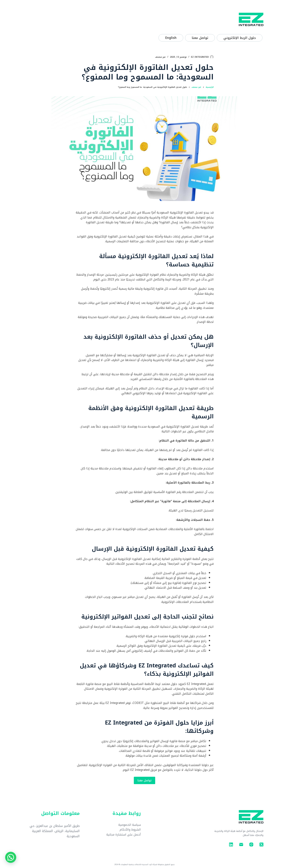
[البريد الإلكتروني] (241, 844)
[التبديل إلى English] (171, 38)
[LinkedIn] (231, 844)
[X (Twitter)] (261, 844)
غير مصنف (160, 57)
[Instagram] (251, 844)
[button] (11, 857)
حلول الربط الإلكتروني (240, 38)
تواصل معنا (200, 38)
